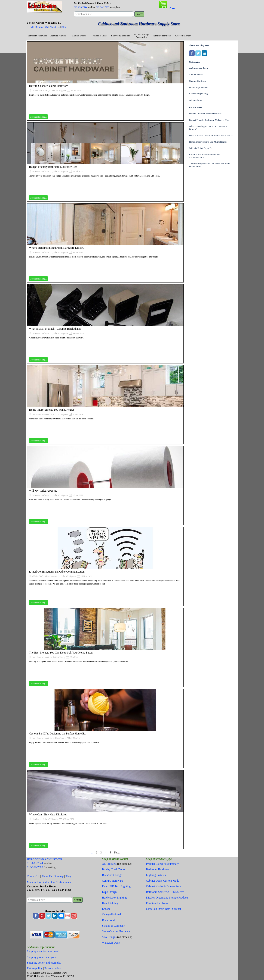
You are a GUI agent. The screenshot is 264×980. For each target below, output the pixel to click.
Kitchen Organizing (198, 94)
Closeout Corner (183, 36)
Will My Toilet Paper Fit (43, 491)
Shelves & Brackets (120, 36)
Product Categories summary (162, 864)
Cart (172, 8)
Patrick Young (59, 657)
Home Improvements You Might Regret (52, 410)
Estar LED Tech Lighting (116, 886)
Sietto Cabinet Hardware (116, 931)
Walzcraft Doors (111, 943)
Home (30, 859)
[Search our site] (104, 14)
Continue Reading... (38, 117)
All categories (196, 100)
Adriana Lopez (59, 738)
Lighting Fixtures (58, 36)
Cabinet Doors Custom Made (163, 881)
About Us (55, 27)
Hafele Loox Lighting (114, 898)
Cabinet (177, 909)
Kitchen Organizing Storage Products (167, 898)
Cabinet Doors (79, 36)
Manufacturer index (38, 882)
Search (139, 14)
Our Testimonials (61, 882)
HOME (31, 27)
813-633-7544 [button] (81, 7)
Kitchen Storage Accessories (141, 36)
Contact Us (42, 27)
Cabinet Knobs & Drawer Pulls (164, 886)
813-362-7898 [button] (103, 7)
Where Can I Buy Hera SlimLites (48, 814)
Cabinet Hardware (39, 90)
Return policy (35, 968)
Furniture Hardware (162, 36)
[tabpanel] (104, 5)
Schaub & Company (113, 926)
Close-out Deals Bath (158, 909)
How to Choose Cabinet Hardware (48, 86)
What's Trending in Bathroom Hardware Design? (57, 248)
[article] (105, 81)
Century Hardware (113, 881)
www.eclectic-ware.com (49, 859)
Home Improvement (40, 414)
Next (117, 852)
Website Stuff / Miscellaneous (44, 576)
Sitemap (59, 876)
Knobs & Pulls (100, 36)
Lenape (106, 909)
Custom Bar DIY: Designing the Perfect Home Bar (58, 734)
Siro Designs (109, 937)
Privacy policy (53, 968)
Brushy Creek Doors (114, 869)
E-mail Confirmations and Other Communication (57, 572)
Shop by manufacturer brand (43, 951)
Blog (64, 27)
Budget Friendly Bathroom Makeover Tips (53, 167)
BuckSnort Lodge (112, 875)
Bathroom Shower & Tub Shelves (165, 892)
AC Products (109, 864)
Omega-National (111, 914)
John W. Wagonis (59, 90)
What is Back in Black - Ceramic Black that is (55, 329)
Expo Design (109, 892)
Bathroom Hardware (37, 36)
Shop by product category (42, 957)
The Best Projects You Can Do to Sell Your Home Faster (61, 653)
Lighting (35, 819)
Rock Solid (108, 920)
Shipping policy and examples (44, 963)
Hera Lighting (110, 903)
